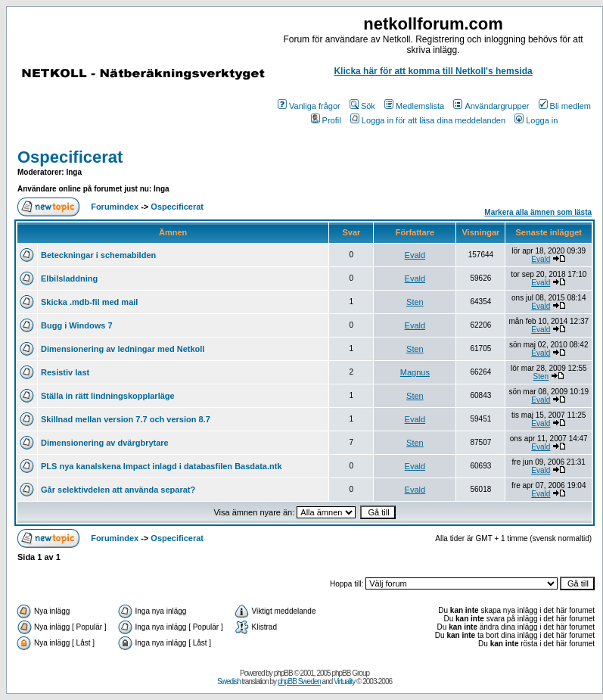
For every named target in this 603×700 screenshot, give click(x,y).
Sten (415, 302)
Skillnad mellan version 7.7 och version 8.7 (126, 419)
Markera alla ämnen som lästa (538, 212)
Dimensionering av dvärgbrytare (105, 443)
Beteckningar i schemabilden (98, 255)
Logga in (536, 120)
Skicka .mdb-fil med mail (89, 302)
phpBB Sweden (299, 681)
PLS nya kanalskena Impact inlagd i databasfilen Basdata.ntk (162, 466)
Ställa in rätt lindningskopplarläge (108, 396)
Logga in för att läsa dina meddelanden (428, 120)
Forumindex (115, 207)
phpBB (283, 673)
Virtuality (344, 681)
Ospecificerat (70, 157)
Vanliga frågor (309, 106)
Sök (362, 106)
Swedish (229, 681)
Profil (326, 120)
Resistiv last (65, 372)
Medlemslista (414, 106)
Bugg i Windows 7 (77, 325)
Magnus (415, 372)
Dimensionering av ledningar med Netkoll (123, 349)
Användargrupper (491, 106)
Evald (415, 255)
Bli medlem (565, 106)
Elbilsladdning (69, 278)
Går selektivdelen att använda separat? (118, 490)
